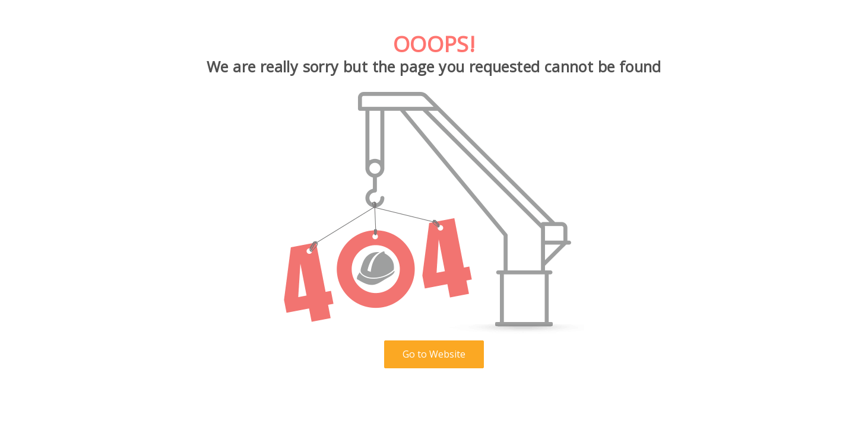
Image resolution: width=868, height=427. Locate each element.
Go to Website (434, 354)
